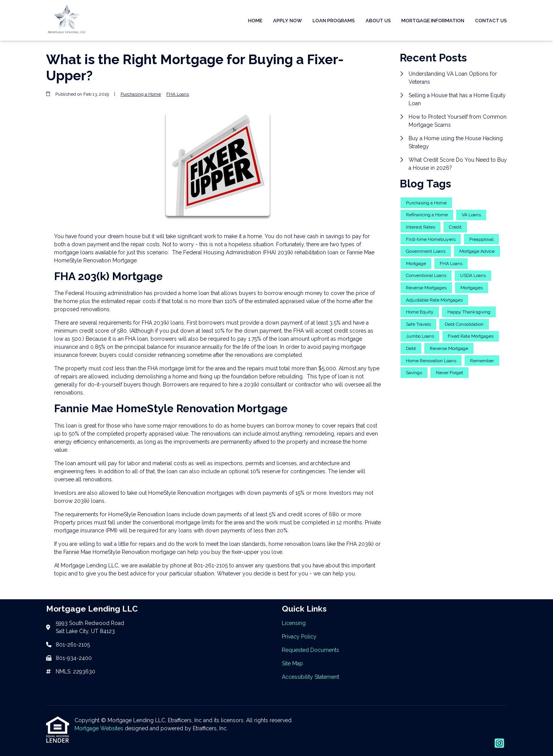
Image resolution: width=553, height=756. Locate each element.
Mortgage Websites (100, 728)
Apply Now (287, 21)
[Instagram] (499, 744)
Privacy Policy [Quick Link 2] (299, 637)
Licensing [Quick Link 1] (294, 623)
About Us (378, 21)
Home (255, 21)
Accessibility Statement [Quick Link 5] (310, 677)
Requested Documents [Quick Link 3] (310, 650)
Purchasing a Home (141, 94)
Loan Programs (334, 21)
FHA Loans (178, 94)
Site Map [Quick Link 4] (292, 663)
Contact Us (491, 21)
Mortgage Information (433, 21)
